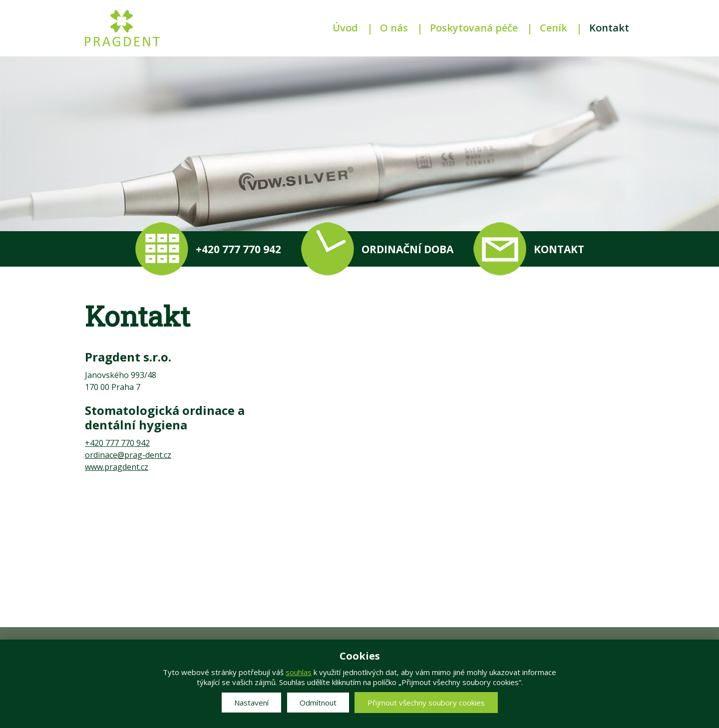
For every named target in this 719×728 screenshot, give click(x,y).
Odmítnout (318, 703)
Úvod (345, 28)
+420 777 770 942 (117, 443)
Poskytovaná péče (474, 28)
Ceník (553, 28)
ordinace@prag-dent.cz (128, 455)
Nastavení (251, 703)
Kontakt (609, 28)
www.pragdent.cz (117, 467)
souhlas (299, 672)
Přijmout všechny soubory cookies (426, 703)
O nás (394, 28)
